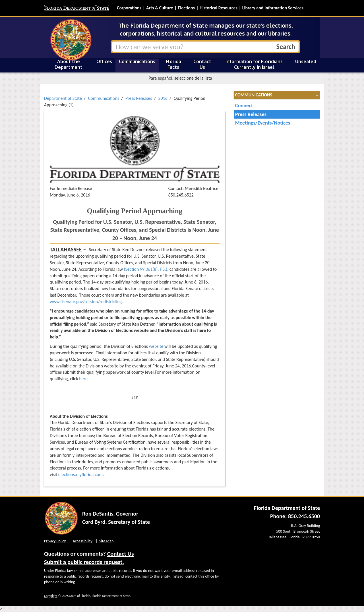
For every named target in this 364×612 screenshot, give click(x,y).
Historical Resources (219, 8)
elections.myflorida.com (80, 474)
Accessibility (83, 541)
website (156, 346)
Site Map (106, 541)
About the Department (69, 64)
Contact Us (202, 64)
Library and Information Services (273, 8)
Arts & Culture (160, 8)
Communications (137, 61)
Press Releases (139, 98)
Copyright (51, 596)
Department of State (63, 98)
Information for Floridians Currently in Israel (254, 64)
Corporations (129, 8)
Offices (104, 61)
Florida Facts (173, 64)
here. (84, 379)
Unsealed (306, 61)
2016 (163, 98)
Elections (186, 8)
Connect (244, 105)
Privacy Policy (55, 541)
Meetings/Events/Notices (263, 123)
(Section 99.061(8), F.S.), (146, 269)
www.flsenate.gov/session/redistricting (86, 302)
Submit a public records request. (84, 562)
